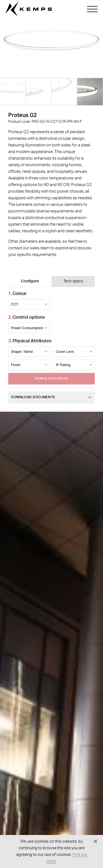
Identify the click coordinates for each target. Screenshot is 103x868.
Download (51, 379)
